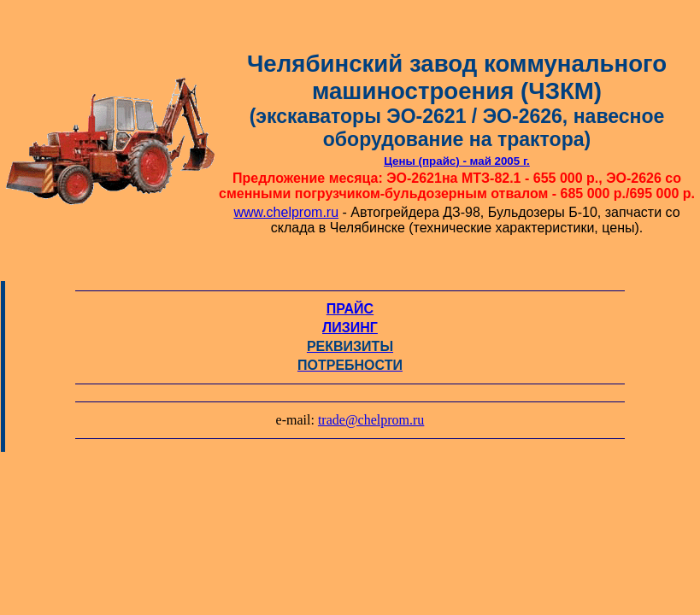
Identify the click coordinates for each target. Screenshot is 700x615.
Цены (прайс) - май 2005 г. (457, 161)
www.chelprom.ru (286, 212)
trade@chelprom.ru (371, 420)
